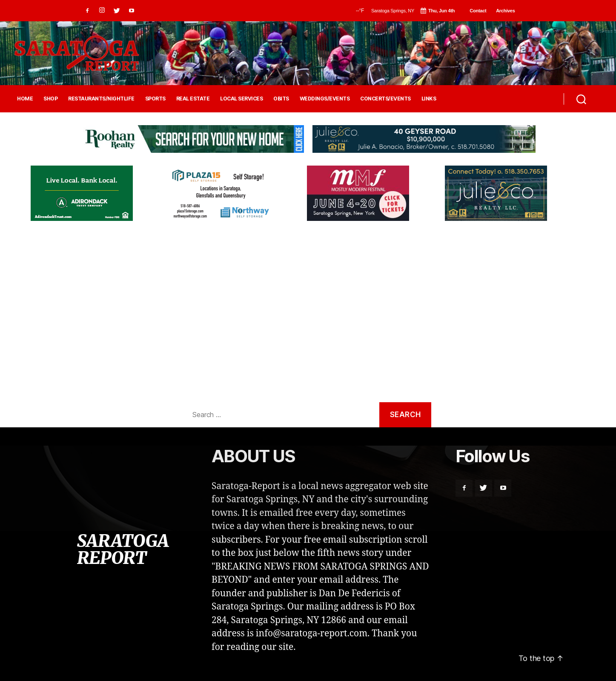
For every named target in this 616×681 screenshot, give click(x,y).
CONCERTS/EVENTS (385, 99)
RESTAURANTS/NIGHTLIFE (101, 99)
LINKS (429, 99)
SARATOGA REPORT (123, 549)
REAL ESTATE (193, 99)
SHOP (50, 99)
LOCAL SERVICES (241, 99)
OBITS (281, 99)
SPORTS (155, 99)
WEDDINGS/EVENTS (325, 99)
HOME (25, 99)
